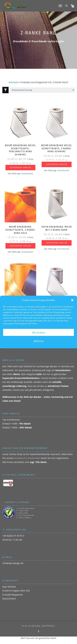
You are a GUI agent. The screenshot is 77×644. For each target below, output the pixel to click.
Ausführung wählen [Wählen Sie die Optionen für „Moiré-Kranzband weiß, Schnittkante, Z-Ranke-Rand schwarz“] (57, 164)
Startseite (14, 82)
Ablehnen (39, 341)
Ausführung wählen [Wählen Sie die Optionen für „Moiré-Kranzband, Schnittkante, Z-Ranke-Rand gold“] (20, 246)
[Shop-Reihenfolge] (42, 90)
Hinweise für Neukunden (27, 458)
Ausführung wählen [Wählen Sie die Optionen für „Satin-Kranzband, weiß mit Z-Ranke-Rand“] (57, 243)
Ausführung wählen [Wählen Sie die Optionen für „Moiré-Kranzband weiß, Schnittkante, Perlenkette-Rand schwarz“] (20, 168)
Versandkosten (27, 173)
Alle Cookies (39, 332)
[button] (72, 300)
